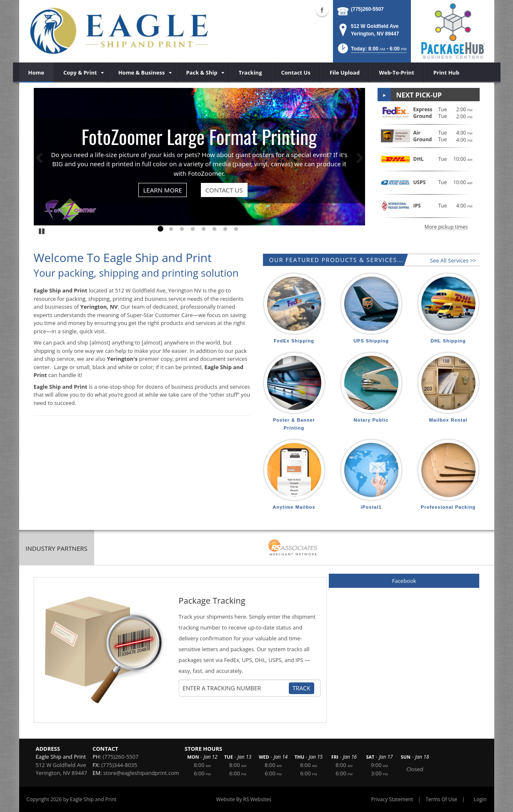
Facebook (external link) (322, 10)
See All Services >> (453, 260)
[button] (372, 51)
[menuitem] (81, 72)
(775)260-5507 (367, 9)
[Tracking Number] (235, 688)
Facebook (404, 581)
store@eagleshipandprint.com (141, 773)
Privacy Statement (392, 799)
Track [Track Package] (302, 688)
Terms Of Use (441, 799)
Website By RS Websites (244, 799)
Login (480, 799)
